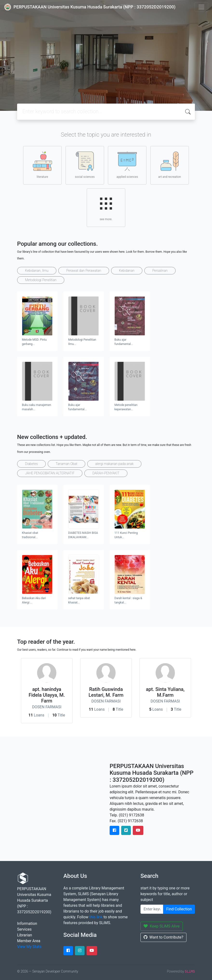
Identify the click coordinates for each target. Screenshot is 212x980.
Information (27, 924)
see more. (106, 207)
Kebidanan (127, 271)
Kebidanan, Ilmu (37, 271)
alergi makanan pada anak (114, 464)
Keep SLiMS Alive (162, 926)
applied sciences (127, 165)
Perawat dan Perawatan (84, 271)
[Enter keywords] (152, 909)
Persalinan (160, 271)
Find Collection (179, 909)
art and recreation (170, 165)
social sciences (85, 165)
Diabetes (31, 464)
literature (42, 165)
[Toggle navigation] (201, 7)
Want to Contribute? (163, 937)
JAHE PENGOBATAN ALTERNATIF (50, 473)
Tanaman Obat (66, 464)
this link (96, 917)
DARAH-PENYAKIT (106, 473)
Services (24, 929)
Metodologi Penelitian (41, 280)
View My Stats (29, 947)
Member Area (29, 941)
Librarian (25, 935)
